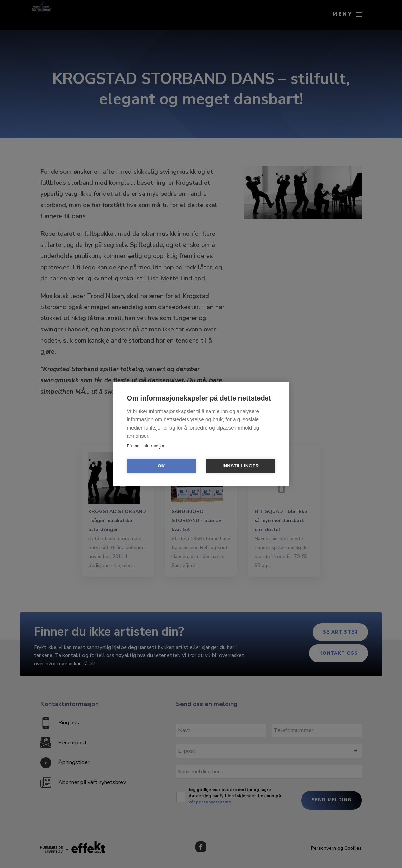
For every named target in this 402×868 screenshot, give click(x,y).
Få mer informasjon (146, 446)
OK (161, 466)
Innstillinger (241, 466)
